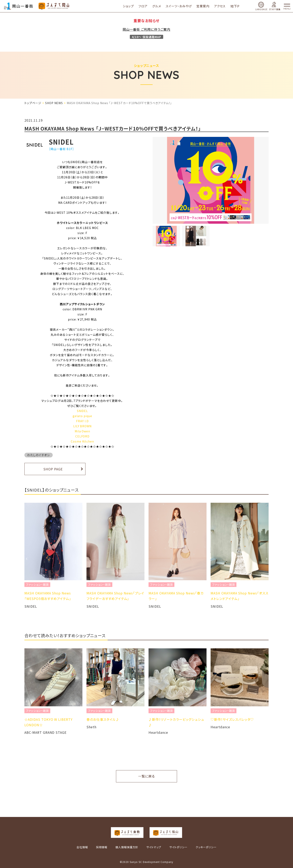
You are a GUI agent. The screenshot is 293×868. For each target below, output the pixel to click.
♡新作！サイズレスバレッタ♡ (232, 719)
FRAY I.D (82, 421)
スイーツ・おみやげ (181, 6)
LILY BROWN (83, 426)
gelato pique (82, 416)
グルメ (159, 6)
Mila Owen (83, 431)
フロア (146, 6)
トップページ (33, 103)
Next (267, 559)
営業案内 (206, 6)
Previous (26, 559)
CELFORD (83, 436)
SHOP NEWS (54, 103)
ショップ (131, 6)
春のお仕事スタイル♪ (103, 719)
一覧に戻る (146, 776)
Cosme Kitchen (82, 441)
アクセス (222, 6)
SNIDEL (83, 411)
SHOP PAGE (53, 469)
